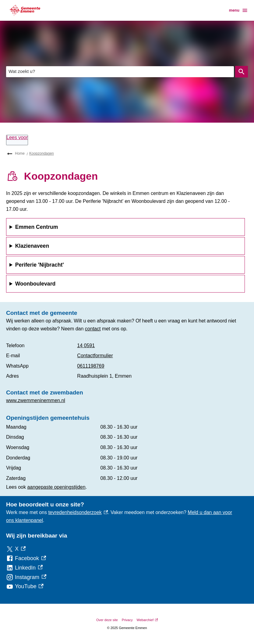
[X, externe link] (16, 549)
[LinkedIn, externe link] (24, 568)
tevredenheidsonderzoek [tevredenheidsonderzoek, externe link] (78, 512)
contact (93, 329)
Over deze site (107, 620)
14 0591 (86, 345)
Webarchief (147, 620)
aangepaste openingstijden (56, 487)
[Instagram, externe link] (26, 577)
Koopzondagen (42, 153)
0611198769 (91, 366)
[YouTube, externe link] (25, 586)
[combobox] (120, 72)
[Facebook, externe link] (26, 558)
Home (20, 153)
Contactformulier (95, 356)
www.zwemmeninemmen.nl (36, 400)
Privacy (127, 620)
